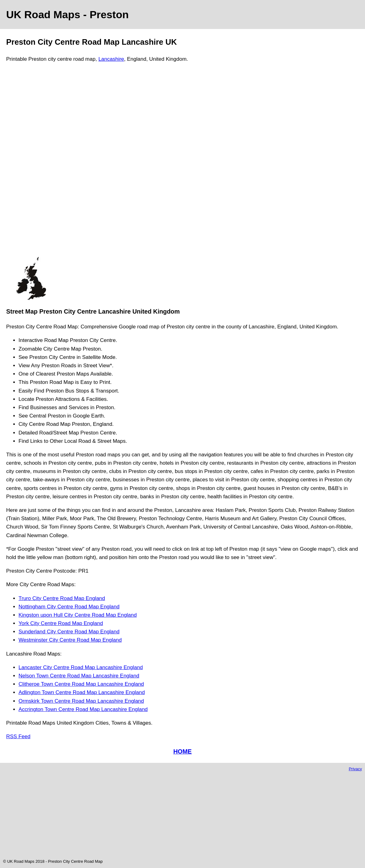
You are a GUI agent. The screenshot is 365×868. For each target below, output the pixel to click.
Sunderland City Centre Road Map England (69, 632)
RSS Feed (18, 736)
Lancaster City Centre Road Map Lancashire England (81, 667)
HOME (182, 751)
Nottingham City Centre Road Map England (69, 607)
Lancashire (111, 59)
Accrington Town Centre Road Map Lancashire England (83, 709)
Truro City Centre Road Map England (62, 598)
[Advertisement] (31, 162)
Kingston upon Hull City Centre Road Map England (78, 615)
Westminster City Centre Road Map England (70, 640)
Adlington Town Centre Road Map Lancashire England (82, 692)
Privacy (355, 769)
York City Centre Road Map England (61, 623)
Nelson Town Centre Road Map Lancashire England (79, 676)
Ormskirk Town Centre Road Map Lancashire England (81, 701)
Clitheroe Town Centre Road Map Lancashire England (81, 684)
